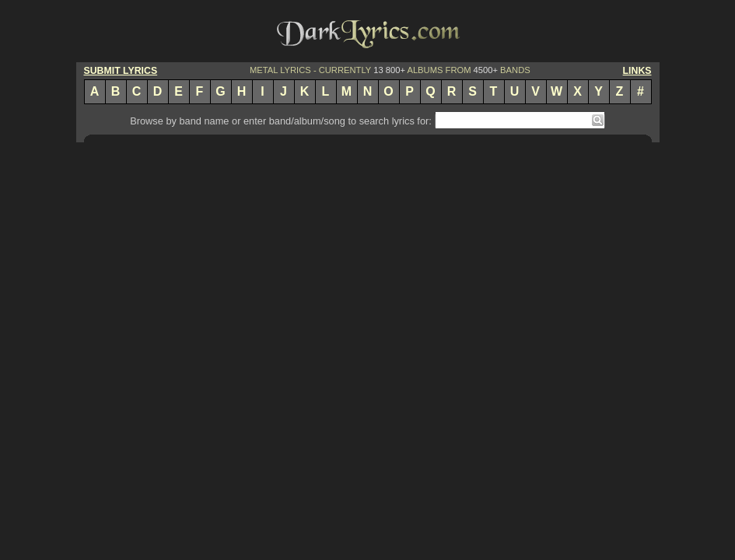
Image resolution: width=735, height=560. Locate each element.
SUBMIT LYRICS (121, 71)
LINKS (637, 71)
